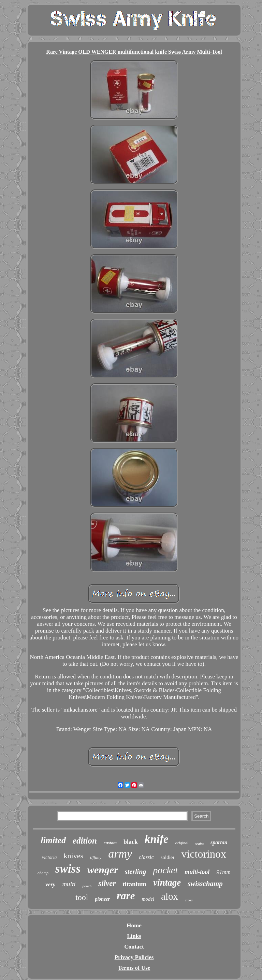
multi (69, 884)
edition (85, 841)
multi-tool (197, 872)
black (131, 842)
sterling (135, 872)
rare (126, 896)
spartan (219, 842)
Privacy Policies (134, 957)
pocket (165, 870)
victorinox (204, 854)
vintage (167, 883)
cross (189, 900)
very (50, 884)
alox (170, 896)
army (120, 854)
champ (43, 873)
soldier (168, 857)
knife (157, 839)
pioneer (102, 899)
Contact (134, 947)
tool (82, 897)
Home (134, 925)
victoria (49, 857)
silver (107, 883)
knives (74, 856)
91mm (223, 872)
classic (146, 857)
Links (134, 936)
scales (199, 844)
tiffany (96, 857)
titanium (134, 884)
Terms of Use (134, 968)
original (182, 843)
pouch (87, 886)
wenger (103, 870)
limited (53, 840)
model (148, 899)
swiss (68, 869)
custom (110, 843)
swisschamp (205, 884)
